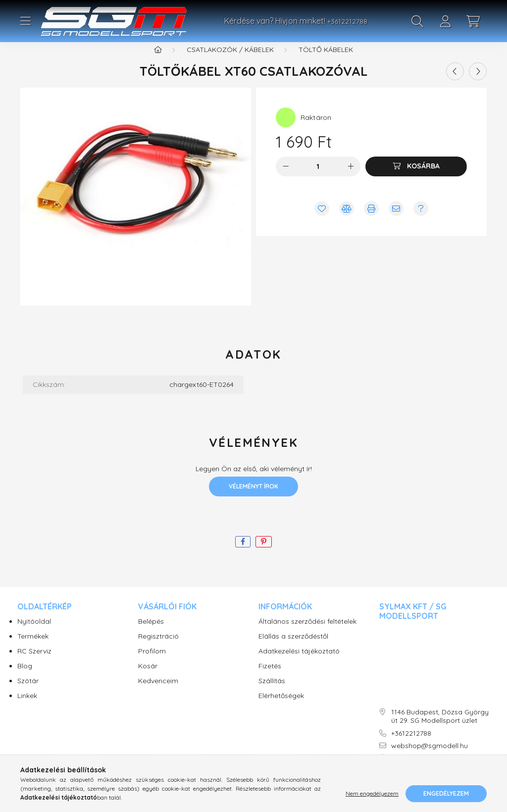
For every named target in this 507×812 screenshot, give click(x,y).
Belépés (151, 634)
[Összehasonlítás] (347, 221)
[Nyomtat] (371, 221)
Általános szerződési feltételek (307, 634)
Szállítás (272, 693)
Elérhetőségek (281, 708)
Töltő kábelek (326, 62)
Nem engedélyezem (372, 793)
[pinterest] (264, 554)
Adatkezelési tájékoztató (299, 664)
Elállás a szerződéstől (293, 649)
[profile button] (445, 21)
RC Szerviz (34, 664)
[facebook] (243, 554)
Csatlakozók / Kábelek (230, 62)
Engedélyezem (446, 793)
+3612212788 (347, 21)
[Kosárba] (416, 179)
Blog (25, 678)
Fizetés (270, 678)
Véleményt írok (253, 499)
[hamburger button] (25, 21)
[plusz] (351, 179)
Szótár (28, 693)
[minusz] (286, 179)
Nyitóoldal (34, 634)
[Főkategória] (158, 62)
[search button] (417, 21)
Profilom (152, 664)
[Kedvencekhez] (322, 221)
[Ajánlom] (396, 221)
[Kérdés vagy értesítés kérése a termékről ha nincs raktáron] (421, 221)
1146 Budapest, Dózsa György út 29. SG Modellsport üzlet (440, 729)
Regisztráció (158, 649)
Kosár (148, 678)
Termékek (33, 649)
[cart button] (473, 21)
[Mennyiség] (318, 179)
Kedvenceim (158, 693)
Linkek (27, 708)
